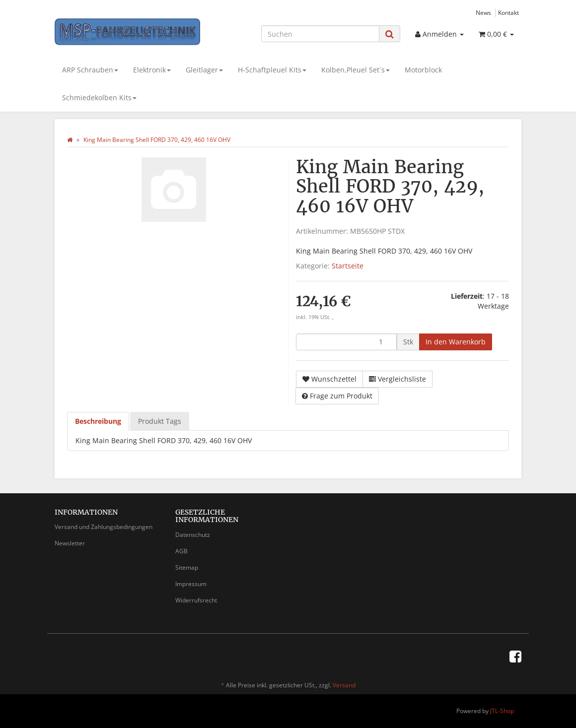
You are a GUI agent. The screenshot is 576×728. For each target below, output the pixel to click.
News (483, 12)
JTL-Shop (502, 711)
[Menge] (346, 342)
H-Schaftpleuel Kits (272, 70)
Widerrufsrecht (196, 600)
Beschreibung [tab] (98, 421)
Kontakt (508, 12)
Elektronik (152, 70)
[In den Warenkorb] (456, 342)
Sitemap (187, 567)
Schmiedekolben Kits (99, 98)
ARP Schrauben (90, 70)
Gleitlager (204, 70)
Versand (344, 685)
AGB (181, 551)
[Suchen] (320, 34)
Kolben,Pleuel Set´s (356, 70)
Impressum (191, 584)
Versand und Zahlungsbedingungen (104, 527)
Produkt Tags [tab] (160, 421)
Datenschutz (193, 535)
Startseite (348, 266)
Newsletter (70, 543)
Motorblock (423, 70)
